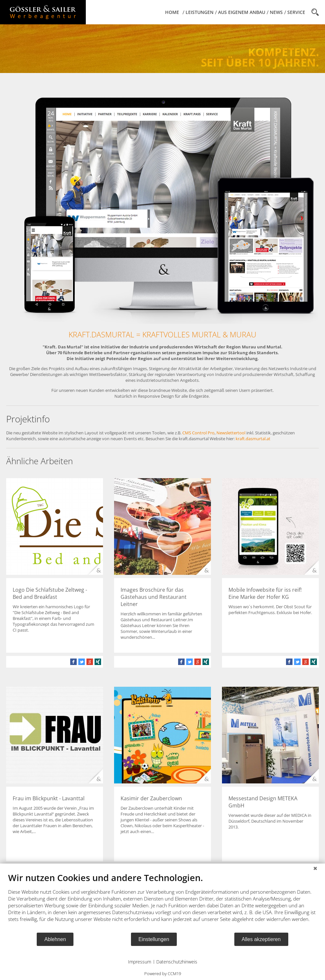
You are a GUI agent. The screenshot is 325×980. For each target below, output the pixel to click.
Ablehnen (55, 939)
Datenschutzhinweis (177, 962)
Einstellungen (154, 939)
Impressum (140, 962)
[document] (162, 902)
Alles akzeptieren (261, 939)
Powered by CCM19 (163, 974)
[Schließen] (315, 868)
